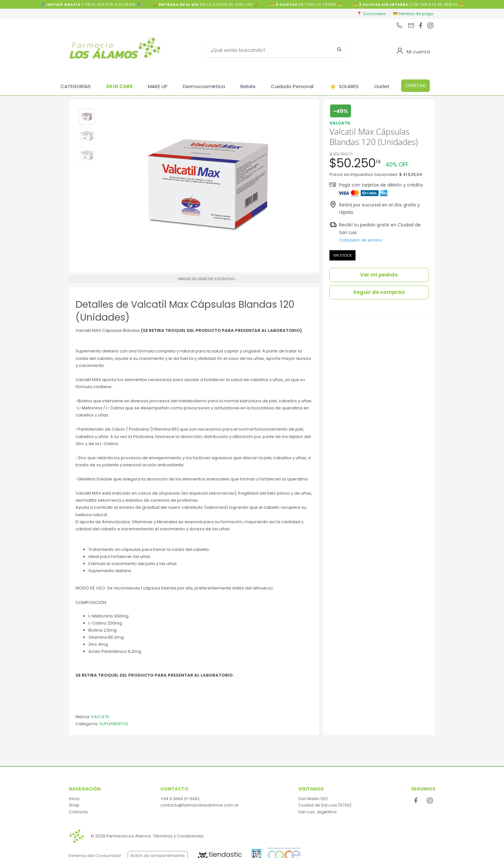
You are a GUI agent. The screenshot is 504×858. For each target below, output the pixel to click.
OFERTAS (415, 85)
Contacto (78, 812)
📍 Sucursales (371, 14)
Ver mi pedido (379, 275)
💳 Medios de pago (413, 14)
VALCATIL (100, 717)
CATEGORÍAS (76, 86)
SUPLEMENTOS (114, 724)
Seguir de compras (379, 292)
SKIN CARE (119, 86)
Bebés (248, 86)
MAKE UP (158, 86)
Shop (74, 805)
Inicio (74, 799)
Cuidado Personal (292, 86)
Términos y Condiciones (178, 836)
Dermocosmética (204, 86)
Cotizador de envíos (360, 240)
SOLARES (344, 87)
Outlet (382, 86)
